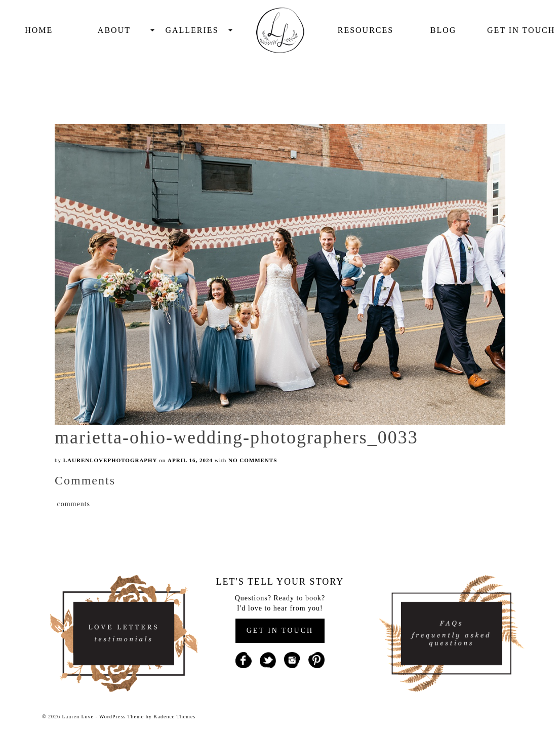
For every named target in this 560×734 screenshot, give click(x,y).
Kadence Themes (174, 717)
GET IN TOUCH (280, 630)
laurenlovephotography (110, 460)
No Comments (253, 460)
